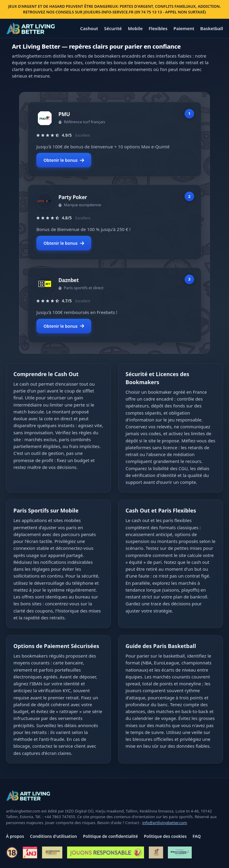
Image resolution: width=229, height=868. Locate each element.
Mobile (135, 28)
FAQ (197, 836)
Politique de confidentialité (110, 836)
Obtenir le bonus (64, 160)
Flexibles (158, 28)
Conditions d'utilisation (54, 836)
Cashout (89, 28)
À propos (15, 836)
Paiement (184, 28)
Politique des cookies (165, 836)
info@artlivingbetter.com (165, 823)
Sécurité (113, 28)
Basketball (212, 28)
